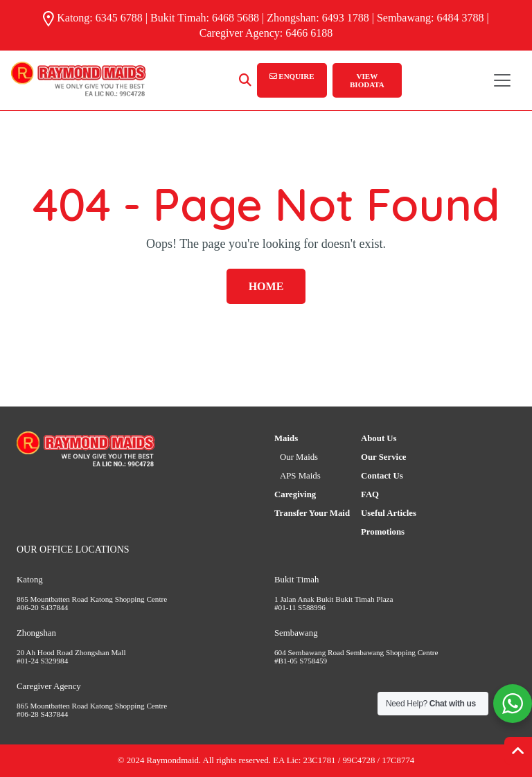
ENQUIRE (292, 76)
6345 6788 (119, 18)
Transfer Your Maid (312, 513)
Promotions (383, 532)
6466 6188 (309, 33)
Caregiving (295, 494)
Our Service (384, 457)
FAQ (370, 494)
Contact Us (382, 476)
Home (266, 286)
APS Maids (300, 476)
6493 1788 (346, 18)
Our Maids (299, 457)
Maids (286, 438)
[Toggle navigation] (502, 80)
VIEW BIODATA (367, 80)
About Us (379, 438)
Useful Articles (389, 513)
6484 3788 (461, 18)
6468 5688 (236, 18)
